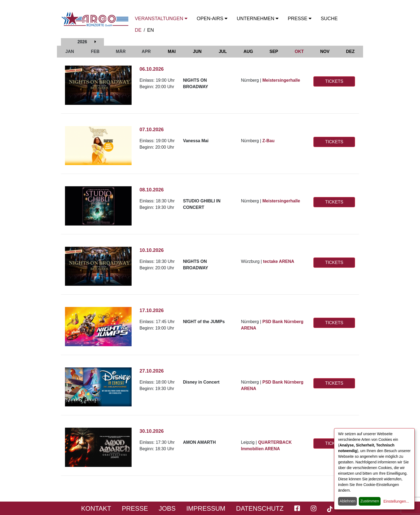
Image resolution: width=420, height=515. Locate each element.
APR (146, 51)
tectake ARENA (279, 261)
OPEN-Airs (212, 19)
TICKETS (334, 81)
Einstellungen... (396, 501)
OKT (299, 51)
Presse (300, 19)
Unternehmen (258, 19)
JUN (197, 51)
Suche (329, 19)
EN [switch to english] (151, 30)
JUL (223, 51)
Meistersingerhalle (281, 80)
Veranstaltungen (161, 19)
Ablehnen (348, 501)
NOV (325, 51)
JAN (70, 51)
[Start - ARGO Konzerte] (95, 19)
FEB (95, 51)
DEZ (350, 51)
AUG (248, 51)
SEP (274, 51)
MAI (172, 51)
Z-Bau (268, 141)
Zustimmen (370, 501)
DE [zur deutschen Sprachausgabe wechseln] (138, 30)
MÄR (121, 51)
